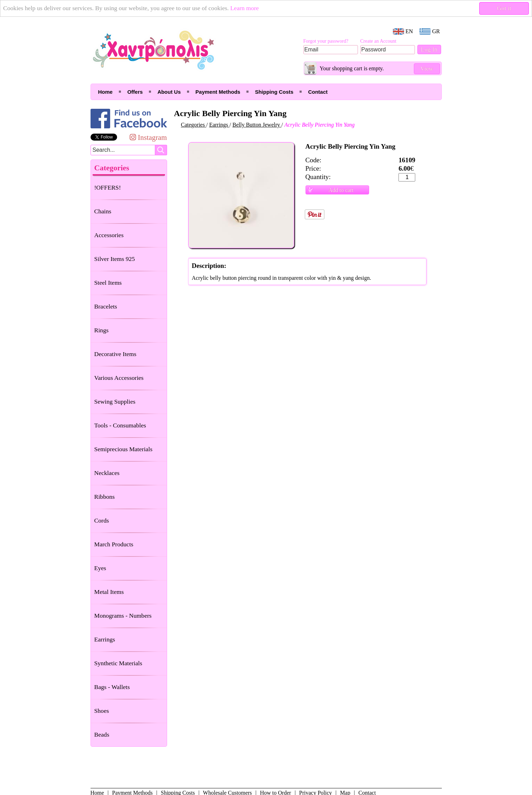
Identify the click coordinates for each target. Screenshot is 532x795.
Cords (102, 520)
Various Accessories (119, 378)
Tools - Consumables (120, 425)
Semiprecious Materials (124, 449)
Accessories (109, 235)
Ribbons (105, 497)
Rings (102, 330)
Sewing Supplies (115, 402)
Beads (102, 734)
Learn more (245, 8)
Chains (103, 211)
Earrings (105, 639)
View (427, 69)
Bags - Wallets (112, 687)
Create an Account (378, 41)
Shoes (102, 711)
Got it (504, 8)
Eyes (100, 568)
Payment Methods (218, 92)
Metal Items (109, 592)
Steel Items (108, 283)
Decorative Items (116, 354)
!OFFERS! (108, 187)
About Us (169, 92)
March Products (114, 544)
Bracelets (106, 306)
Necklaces (107, 473)
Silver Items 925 (115, 259)
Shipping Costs (274, 92)
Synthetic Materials (118, 663)
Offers (135, 92)
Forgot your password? (326, 41)
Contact (318, 92)
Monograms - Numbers (123, 616)
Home (106, 92)
